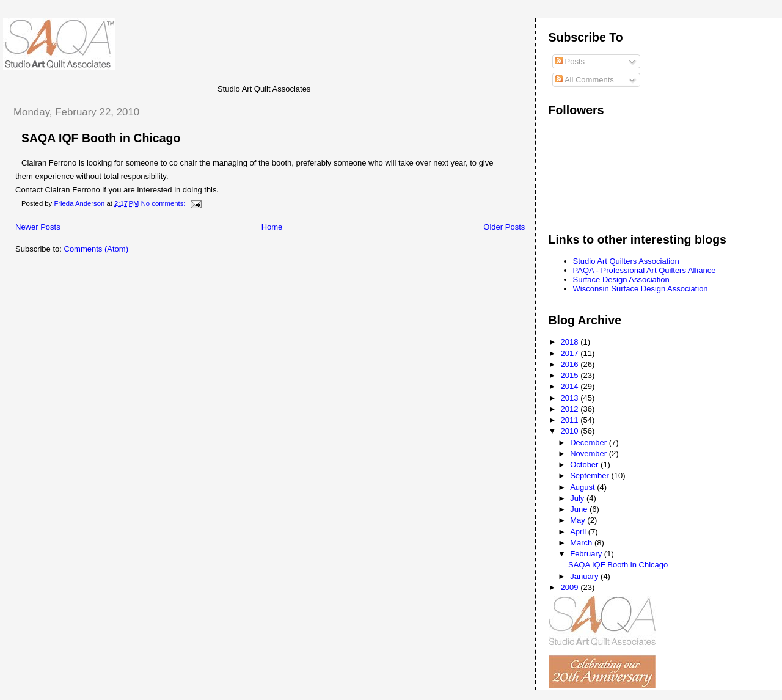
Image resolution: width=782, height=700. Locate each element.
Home (272, 227)
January (585, 576)
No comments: (164, 203)
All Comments (585, 80)
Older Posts (504, 227)
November (590, 454)
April (579, 532)
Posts (570, 61)
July (578, 498)
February (587, 554)
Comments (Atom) (96, 249)
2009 (571, 587)
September (590, 476)
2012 (571, 409)
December (590, 443)
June (580, 509)
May (579, 520)
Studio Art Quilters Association (626, 261)
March (582, 543)
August (583, 487)
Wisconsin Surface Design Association (641, 289)
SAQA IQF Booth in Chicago (101, 138)
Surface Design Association (621, 279)
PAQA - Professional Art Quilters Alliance (645, 270)
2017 (571, 353)
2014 (571, 386)
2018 (571, 342)
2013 (571, 398)
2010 (571, 431)
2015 (571, 375)
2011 (571, 420)
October (585, 465)
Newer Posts (38, 227)
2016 (571, 364)
